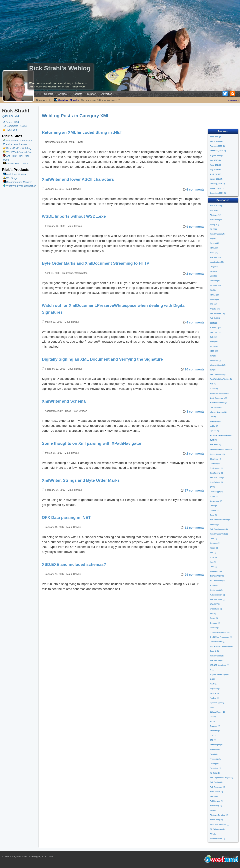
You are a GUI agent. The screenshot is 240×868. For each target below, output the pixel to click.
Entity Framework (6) (218, 398)
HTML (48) (214, 248)
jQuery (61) (214, 225)
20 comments (195, 369)
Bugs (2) (213, 557)
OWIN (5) (213, 440)
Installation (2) (216, 571)
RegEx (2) (214, 548)
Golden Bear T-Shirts (16, 164)
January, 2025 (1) (217, 188)
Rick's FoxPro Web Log (17, 148)
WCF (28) (213, 271)
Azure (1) (213, 613)
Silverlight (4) (215, 459)
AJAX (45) (214, 253)
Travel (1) (214, 754)
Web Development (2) (219, 529)
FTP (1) (213, 717)
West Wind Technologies (19, 141)
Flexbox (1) (214, 698)
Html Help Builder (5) (218, 403)
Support (92, 94)
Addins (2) (214, 585)
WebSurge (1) (215, 796)
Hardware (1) (215, 731)
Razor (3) (213, 515)
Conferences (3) (216, 468)
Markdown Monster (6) (219, 393)
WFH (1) (213, 810)
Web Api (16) (215, 318)
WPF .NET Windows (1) (219, 825)
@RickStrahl (10, 116)
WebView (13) (215, 332)
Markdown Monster (15, 174)
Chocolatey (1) (216, 609)
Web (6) (213, 384)
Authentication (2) (217, 595)
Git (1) (212, 721)
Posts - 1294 (11, 122)
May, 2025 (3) (215, 170)
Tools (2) (213, 539)
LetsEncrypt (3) (216, 492)
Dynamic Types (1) (217, 703)
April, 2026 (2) (215, 137)
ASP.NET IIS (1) (216, 660)
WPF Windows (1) (217, 829)
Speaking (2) (215, 543)
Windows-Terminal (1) (219, 815)
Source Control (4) (217, 454)
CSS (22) (213, 304)
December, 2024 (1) (218, 193)
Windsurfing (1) (216, 820)
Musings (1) (215, 749)
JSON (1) (213, 684)
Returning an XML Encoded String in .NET (82, 132)
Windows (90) (215, 215)
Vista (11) (214, 342)
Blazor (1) (214, 618)
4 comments (195, 322)
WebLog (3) (214, 525)
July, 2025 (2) (215, 160)
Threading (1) (215, 768)
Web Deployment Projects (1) (222, 778)
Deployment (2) (216, 590)
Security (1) (214, 651)
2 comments (195, 274)
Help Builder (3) (216, 482)
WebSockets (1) (216, 792)
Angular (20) (215, 309)
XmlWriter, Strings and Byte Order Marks (81, 480)
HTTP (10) (214, 351)
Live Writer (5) (216, 407)
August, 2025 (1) (216, 156)
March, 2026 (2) (216, 141)
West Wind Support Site (17, 152)
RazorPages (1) (216, 745)
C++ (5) (213, 417)
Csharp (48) (215, 243)
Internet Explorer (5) (218, 412)
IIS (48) (213, 239)
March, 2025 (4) (216, 179)
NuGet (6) (214, 389)
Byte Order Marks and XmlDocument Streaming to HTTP (96, 263)
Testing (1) (214, 764)
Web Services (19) (217, 313)
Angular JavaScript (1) (219, 674)
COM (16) (214, 323)
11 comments (195, 528)
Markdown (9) (215, 360)
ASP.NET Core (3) (217, 478)
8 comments (195, 412)
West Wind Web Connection (19, 186)
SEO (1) (213, 740)
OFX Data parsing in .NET (66, 517)
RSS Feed (10, 130)
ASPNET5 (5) (215, 421)
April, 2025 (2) (215, 174)
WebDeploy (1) (216, 806)
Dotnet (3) (214, 496)
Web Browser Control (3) (220, 520)
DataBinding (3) (216, 473)
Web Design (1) (216, 782)
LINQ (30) (214, 267)
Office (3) (213, 506)
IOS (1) (212, 679)
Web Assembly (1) (217, 787)
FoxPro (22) (215, 299)
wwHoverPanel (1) (217, 839)
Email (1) (213, 707)
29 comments (195, 575)
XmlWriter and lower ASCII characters (78, 179)
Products (77, 94)
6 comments (195, 189)
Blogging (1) (215, 623)
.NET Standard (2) (217, 581)
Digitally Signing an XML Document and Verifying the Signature (102, 359)
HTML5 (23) (214, 295)
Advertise (107, 94)
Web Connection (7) (218, 374)
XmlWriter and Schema (64, 401)
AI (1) (212, 670)
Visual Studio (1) (217, 656)
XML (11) (213, 337)
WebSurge (10, 178)
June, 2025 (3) (215, 165)
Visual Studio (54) (217, 234)
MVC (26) (213, 276)
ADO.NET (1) (215, 604)
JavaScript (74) (216, 220)
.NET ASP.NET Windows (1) (221, 646)
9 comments (195, 227)
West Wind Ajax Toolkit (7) (221, 379)
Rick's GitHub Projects (16, 144)
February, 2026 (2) (217, 146)
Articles (62, 94)
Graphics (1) (215, 726)
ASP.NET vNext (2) (217, 599)
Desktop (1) (214, 628)
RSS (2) (213, 553)
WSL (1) (213, 834)
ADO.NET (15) (215, 328)
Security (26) (215, 281)
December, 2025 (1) (218, 151)
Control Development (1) (220, 632)
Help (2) (213, 562)
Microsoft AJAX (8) (218, 365)
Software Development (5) (221, 435)
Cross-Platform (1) (217, 642)
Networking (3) (216, 501)
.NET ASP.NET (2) (217, 576)
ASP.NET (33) (215, 257)
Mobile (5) (214, 426)
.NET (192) (214, 210)
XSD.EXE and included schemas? (74, 564)
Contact (49, 94)
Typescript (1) (215, 759)
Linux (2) (213, 567)
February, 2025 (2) (217, 184)
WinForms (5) (215, 445)
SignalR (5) (214, 431)
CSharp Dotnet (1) (217, 712)
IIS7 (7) (213, 370)
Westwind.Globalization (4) (221, 449)
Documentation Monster (17, 182)
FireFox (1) (214, 693)
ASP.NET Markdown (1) (219, 665)
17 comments (195, 490)
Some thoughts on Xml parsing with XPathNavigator (92, 443)
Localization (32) (217, 262)
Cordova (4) (215, 464)
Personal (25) (215, 285)
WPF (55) (213, 229)
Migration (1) (215, 689)
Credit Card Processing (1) (221, 637)
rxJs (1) (213, 735)
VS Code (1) (215, 773)
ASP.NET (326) (216, 206)
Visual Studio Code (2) (219, 534)
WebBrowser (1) (216, 801)
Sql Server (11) (216, 346)
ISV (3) (212, 487)
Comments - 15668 (15, 126)
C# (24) (213, 290)
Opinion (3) (214, 510)
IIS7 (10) (213, 356)
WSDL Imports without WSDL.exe (74, 216)
